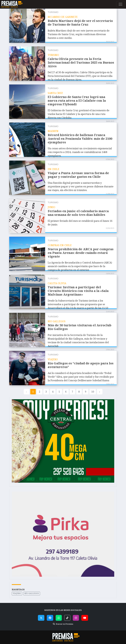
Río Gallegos (32, 593)
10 (93, 392)
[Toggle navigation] (120, 4)
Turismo (53, 12)
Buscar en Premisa (63, 624)
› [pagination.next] (100, 392)
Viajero (17, 593)
